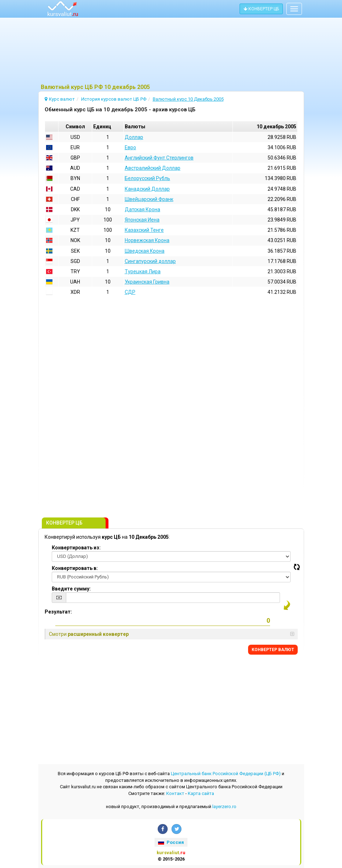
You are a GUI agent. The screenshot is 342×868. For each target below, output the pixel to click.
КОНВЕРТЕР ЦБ (261, 9)
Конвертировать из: (76, 548)
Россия (171, 842)
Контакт (175, 793)
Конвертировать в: (75, 568)
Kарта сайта (201, 793)
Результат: (58, 612)
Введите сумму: (71, 589)
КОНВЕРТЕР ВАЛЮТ (273, 650)
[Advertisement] (171, 51)
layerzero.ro (224, 807)
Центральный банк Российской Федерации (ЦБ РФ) (226, 774)
